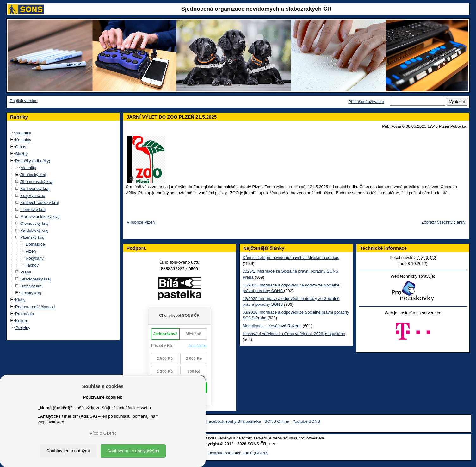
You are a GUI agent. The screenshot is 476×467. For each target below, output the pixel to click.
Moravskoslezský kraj (40, 216)
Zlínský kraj (31, 293)
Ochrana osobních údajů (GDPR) (238, 453)
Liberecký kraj (33, 209)
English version (24, 101)
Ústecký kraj (31, 286)
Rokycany (35, 258)
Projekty (23, 328)
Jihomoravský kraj (37, 182)
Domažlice (35, 244)
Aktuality (23, 133)
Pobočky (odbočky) (33, 161)
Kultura (22, 321)
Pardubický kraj (34, 230)
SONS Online (277, 421)
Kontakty (23, 140)
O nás (21, 147)
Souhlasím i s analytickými (133, 451)
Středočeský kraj (35, 279)
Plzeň (31, 251)
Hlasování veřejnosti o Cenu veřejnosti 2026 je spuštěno (294, 334)
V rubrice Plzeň (141, 222)
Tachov (32, 265)
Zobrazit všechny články (444, 222)
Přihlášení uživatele (366, 102)
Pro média (25, 314)
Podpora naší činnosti (35, 307)
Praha (26, 272)
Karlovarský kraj (35, 189)
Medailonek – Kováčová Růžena (272, 326)
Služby (21, 154)
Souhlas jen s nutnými (68, 451)
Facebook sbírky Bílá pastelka (234, 421)
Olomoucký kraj (34, 223)
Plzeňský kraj (32, 237)
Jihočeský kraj (33, 175)
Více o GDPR (103, 433)
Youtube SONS (306, 421)
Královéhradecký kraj (39, 203)
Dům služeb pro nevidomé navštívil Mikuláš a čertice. (291, 258)
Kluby (20, 300)
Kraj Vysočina (33, 196)
